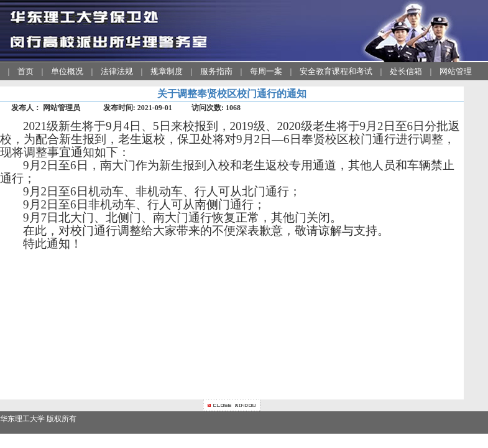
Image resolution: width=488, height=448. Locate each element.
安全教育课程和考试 (336, 71)
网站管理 (456, 71)
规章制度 (167, 71)
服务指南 (216, 71)
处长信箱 (406, 71)
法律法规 (117, 71)
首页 (25, 71)
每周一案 (266, 71)
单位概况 (67, 71)
